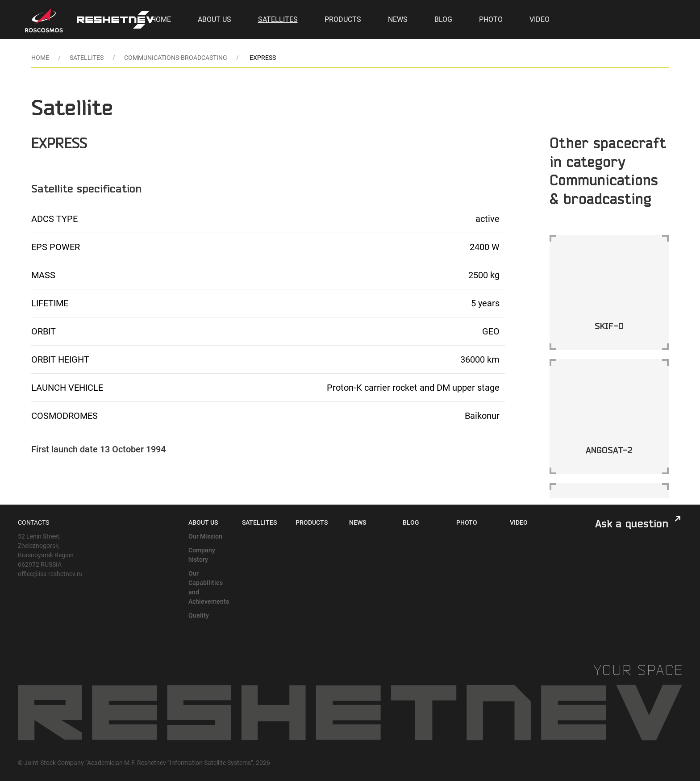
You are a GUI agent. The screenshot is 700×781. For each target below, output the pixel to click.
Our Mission (205, 536)
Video (540, 19)
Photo (491, 19)
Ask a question (632, 523)
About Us (215, 19)
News (398, 19)
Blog (443, 19)
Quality (199, 615)
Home (161, 19)
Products (343, 19)
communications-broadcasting (176, 58)
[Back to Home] (115, 20)
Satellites (278, 19)
